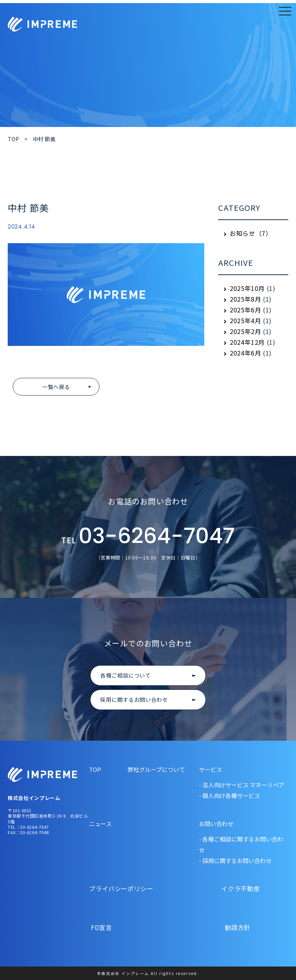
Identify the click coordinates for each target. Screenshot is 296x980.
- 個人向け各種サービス (230, 796)
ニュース (100, 824)
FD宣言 (122, 927)
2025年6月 (245, 310)
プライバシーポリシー (122, 888)
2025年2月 (245, 331)
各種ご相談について (126, 675)
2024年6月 (245, 353)
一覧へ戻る (56, 387)
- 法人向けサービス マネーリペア (242, 785)
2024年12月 (247, 342)
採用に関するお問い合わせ (134, 700)
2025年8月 (245, 299)
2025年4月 (245, 321)
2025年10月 (247, 288)
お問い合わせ (216, 824)
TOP (95, 769)
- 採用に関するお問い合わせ (235, 861)
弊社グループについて (156, 769)
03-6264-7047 (148, 537)
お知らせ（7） (251, 233)
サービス (210, 769)
